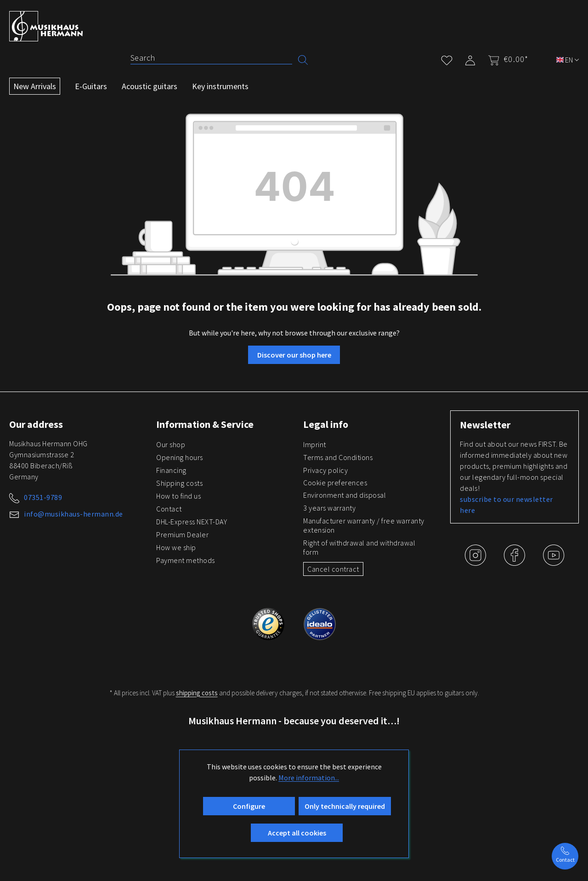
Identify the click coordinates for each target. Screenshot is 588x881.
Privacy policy (325, 470)
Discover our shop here (294, 355)
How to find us (178, 496)
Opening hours (180, 457)
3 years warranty (329, 508)
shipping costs (197, 693)
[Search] (211, 58)
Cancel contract (333, 569)
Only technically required (345, 806)
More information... (309, 778)
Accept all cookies (297, 833)
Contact (169, 509)
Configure (249, 806)
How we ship (176, 547)
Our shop (171, 444)
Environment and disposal (345, 495)
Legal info (326, 424)
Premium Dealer (182, 534)
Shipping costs (179, 483)
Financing (171, 470)
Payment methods (186, 560)
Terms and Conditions (338, 457)
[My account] (470, 59)
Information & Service (205, 424)
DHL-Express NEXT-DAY (192, 522)
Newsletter (485, 425)
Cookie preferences (335, 483)
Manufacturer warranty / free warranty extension (364, 525)
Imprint (315, 444)
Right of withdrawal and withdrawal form (359, 547)
